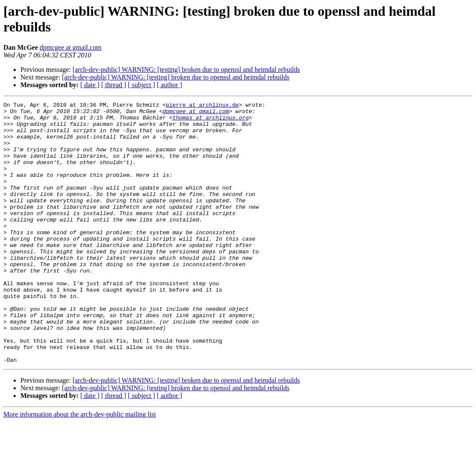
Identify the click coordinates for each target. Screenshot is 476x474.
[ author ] (170, 85)
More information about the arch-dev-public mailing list (80, 467)
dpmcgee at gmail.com (70, 47)
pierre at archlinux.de (202, 106)
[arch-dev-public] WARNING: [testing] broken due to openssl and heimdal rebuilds (186, 70)
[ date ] (90, 85)
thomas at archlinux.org (211, 121)
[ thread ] (114, 85)
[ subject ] (142, 85)
